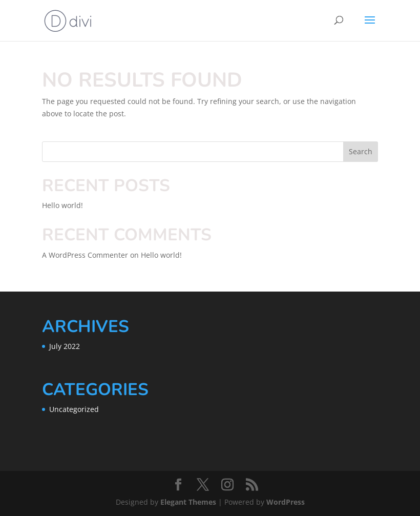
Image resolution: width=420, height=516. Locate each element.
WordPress (286, 502)
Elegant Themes (188, 502)
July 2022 (65, 346)
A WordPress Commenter (85, 255)
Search (361, 151)
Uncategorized (74, 409)
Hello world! (62, 205)
